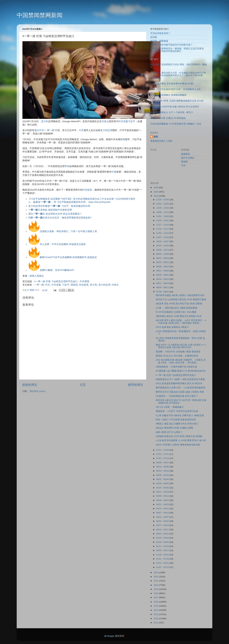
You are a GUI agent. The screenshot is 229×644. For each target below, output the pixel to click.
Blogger (111, 636)
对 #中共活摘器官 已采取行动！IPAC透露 (176, 312)
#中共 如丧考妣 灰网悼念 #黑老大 (172, 327)
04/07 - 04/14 (163, 513)
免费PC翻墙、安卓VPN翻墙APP (57, 270)
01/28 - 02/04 (163, 555)
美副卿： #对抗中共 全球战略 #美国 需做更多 (178, 352)
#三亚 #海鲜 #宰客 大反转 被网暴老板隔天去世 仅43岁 (177, 101)
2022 (156, 577)
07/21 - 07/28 (163, 450)
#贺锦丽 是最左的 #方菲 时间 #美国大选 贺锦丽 (179, 436)
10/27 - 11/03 (163, 237)
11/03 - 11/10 (163, 233)
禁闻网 (184, 162)
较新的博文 (30, 385)
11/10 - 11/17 (163, 229)
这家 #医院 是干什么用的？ (169, 432)
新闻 (123, 139)
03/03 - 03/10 (163, 534)
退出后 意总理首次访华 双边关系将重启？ (55, 214)
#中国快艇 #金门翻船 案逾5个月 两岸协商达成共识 (181, 371)
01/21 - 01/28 (163, 559)
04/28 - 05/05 (163, 500)
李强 (67, 166)
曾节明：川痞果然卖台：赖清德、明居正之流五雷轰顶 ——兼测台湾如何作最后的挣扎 (177, 50)
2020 (156, 585)
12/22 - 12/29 (163, 204)
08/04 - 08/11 (163, 287)
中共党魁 (123, 121)
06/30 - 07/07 (163, 463)
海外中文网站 (188, 158)
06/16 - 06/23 (163, 471)
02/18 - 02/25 (163, 542)
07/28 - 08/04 (163, 292)
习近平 (132, 121)
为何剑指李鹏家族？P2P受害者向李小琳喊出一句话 (176, 124)
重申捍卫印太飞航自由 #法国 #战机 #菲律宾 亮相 (180, 392)
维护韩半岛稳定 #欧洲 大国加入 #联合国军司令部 (180, 295)
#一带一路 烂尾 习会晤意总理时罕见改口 (56, 281)
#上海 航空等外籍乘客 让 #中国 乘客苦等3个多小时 (181, 440)
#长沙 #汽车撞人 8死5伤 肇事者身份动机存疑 (178, 445)
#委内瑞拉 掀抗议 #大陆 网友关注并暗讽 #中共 (179, 316)
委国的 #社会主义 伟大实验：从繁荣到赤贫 (177, 356)
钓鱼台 (105, 121)
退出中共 (39, 130)
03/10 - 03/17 (163, 530)
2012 (156, 618)
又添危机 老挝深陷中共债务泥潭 (50, 210)
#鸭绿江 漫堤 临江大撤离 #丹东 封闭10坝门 (177, 424)
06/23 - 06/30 (163, 467)
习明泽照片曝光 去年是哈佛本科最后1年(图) (172, 84)
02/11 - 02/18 (163, 546)
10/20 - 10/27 (163, 241)
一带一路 (49, 130)
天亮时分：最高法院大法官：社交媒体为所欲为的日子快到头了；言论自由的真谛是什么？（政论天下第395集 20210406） (178, 75)
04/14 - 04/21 (163, 509)
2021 (156, 581)
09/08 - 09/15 (163, 267)
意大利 (45, 121)
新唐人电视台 (37, 276)
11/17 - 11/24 (163, 225)
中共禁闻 (84, 281)
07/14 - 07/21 (163, 454)
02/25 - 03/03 (163, 538)
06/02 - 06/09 (163, 479)
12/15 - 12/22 (163, 208)
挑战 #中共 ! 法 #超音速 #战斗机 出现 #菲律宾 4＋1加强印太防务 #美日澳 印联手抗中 (181, 346)
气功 (183, 166)
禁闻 (156, 137)
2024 (156, 196)
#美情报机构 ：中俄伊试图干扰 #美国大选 (176, 367)
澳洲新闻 (185, 154)
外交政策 (87, 190)
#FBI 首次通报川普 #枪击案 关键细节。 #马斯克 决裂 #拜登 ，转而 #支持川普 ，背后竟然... (181, 361)
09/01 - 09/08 (163, 271)
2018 (156, 593)
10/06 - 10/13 (163, 250)
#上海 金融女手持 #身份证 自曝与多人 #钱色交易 (180, 415)
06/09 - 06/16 (163, 475)
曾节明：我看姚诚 (159, 41)
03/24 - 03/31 (163, 521)
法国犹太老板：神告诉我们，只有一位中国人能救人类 (68, 231)
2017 (156, 597)
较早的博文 (136, 385)
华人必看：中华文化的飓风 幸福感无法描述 (63, 244)
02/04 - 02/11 (163, 550)
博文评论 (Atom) (38, 391)
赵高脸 (154, 37)
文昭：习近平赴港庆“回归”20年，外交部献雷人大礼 (176, 89)
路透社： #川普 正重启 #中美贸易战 (168, 118)
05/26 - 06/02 (163, 483)
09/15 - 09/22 (163, 262)
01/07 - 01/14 (163, 567)
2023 (156, 572)
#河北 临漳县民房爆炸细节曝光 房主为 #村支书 (179, 383)
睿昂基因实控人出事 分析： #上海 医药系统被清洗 (181, 388)
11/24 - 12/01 (163, 220)
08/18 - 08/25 (163, 279)
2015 (156, 606)
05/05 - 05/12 (163, 496)
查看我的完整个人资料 (161, 141)
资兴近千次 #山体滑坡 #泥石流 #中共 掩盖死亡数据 (181, 299)
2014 (156, 610)
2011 (156, 623)
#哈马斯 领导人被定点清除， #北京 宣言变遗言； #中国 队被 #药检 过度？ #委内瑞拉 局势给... (181, 322)
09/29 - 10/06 (163, 254)
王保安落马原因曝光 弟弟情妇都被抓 (168, 95)
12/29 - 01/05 (163, 200)
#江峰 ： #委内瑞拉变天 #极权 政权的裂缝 (177, 308)
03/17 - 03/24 (163, 525)
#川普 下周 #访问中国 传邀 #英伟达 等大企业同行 (175, 107)
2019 (156, 589)
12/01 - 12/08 (163, 216)
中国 (114, 172)
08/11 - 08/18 (163, 283)
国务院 (74, 285)
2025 (156, 192)
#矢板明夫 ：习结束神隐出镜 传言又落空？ (177, 396)
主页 (83, 385)
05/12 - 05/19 (163, 492)
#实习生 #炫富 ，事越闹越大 (170, 407)
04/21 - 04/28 (163, 504)
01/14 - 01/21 (163, 563)
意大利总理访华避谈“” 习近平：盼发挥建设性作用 (59, 206)
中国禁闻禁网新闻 (40, 15)
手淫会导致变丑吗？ (160, 33)
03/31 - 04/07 (163, 517)
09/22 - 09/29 (163, 258)
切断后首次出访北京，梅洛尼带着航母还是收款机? (60, 218)
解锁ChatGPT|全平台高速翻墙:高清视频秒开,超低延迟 (68, 257)
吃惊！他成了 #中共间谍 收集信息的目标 (176, 420)
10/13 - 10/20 (163, 246)
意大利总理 (106, 130)
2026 (156, 187)
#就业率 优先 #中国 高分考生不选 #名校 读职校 (179, 304)
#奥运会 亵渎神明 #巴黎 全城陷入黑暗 (174, 428)
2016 (156, 602)
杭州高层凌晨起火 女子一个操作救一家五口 (172, 112)
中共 (81, 130)
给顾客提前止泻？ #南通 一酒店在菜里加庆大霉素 (180, 379)
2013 (156, 614)
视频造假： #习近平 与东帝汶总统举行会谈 (177, 411)
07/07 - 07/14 (163, 458)
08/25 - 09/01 (163, 275)
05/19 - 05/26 (163, 488)
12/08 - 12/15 (163, 212)
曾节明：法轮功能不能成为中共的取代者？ (171, 45)
